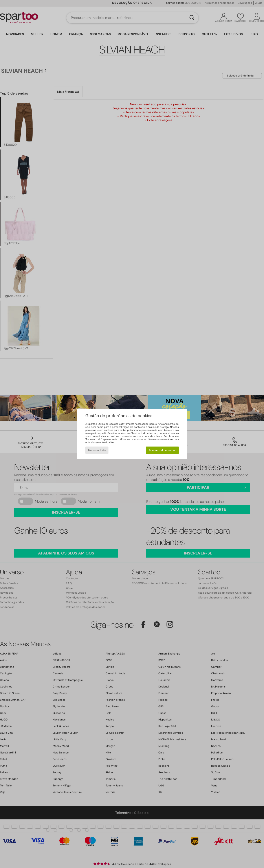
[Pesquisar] (192, 18)
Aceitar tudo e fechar (162, 450)
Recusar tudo (97, 450)
